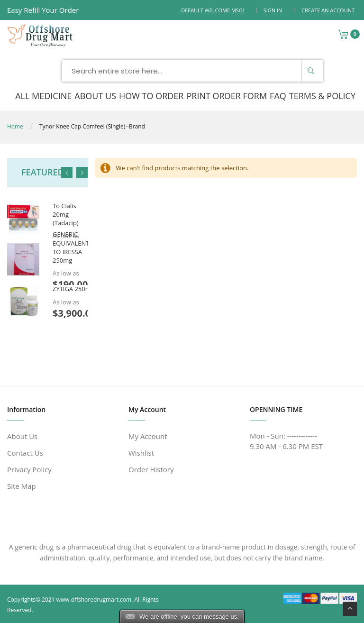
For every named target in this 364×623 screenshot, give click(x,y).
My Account (148, 436)
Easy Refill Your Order (43, 10)
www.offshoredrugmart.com (94, 600)
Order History (151, 469)
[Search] (311, 71)
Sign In (273, 10)
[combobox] (192, 71)
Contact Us (25, 453)
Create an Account (328, 10)
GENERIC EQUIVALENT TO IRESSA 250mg (71, 248)
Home (15, 126)
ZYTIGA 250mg (73, 289)
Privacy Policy (29, 469)
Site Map (22, 486)
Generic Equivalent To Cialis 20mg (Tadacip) (68, 206)
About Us (22, 436)
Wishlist (141, 453)
